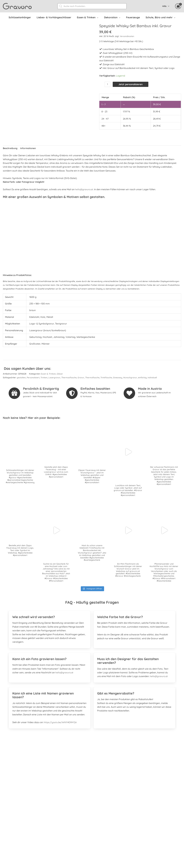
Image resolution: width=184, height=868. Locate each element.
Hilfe (165, 6)
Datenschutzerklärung (138, 828)
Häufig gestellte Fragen (139, 797)
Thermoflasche (94, 377)
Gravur (82, 377)
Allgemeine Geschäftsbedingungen (145, 824)
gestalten (21, 377)
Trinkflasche (108, 377)
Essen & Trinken (48, 373)
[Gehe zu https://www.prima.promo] (92, 765)
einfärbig (145, 377)
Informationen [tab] (29, 147)
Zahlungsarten (134, 816)
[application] (98, 18)
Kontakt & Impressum (138, 835)
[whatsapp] (22, 813)
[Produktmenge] (108, 85)
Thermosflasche (70, 377)
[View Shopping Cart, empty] (178, 6)
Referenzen (133, 801)
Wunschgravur (132, 377)
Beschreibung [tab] (10, 147)
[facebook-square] (6, 813)
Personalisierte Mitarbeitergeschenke (147, 805)
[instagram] (14, 813)
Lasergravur (55, 377)
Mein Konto (133, 809)
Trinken (45, 377)
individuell (155, 377)
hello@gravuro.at (84, 189)
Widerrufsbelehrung (137, 820)
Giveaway (119, 377)
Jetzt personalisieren (131, 85)
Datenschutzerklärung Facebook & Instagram (151, 831)
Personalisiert (33, 377)
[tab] (50, 615)
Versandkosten (127, 36)
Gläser (60, 373)
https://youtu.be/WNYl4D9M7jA (61, 722)
